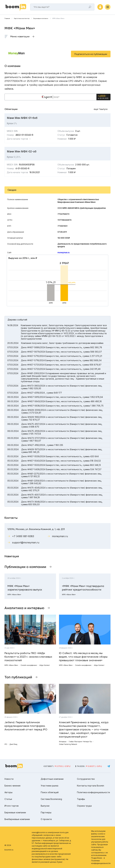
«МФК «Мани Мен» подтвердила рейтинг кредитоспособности (83, 588)
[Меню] (108, 7)
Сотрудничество (86, 779)
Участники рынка (49, 786)
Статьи (8, 799)
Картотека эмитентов (22, 18)
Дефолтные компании (52, 779)
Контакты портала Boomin (91, 786)
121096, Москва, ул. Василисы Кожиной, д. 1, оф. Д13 (36, 529)
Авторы (8, 792)
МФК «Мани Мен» (58, 18)
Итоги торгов (12, 806)
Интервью (63, 742)
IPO (6, 744)
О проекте (46, 819)
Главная (7, 18)
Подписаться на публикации (91, 54)
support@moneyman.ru (26, 542)
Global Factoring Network (68, 744)
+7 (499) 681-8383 (23, 536)
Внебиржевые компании (17, 819)
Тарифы (81, 799)
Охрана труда (84, 806)
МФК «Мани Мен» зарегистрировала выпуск (25, 588)
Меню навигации (20, 36)
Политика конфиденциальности (93, 792)
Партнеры (46, 812)
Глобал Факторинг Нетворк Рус (80, 742)
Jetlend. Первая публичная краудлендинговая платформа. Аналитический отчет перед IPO (26, 726)
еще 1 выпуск (101, 109)
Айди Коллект (45, 665)
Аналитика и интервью (24, 608)
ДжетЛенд (13, 744)
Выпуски (45, 806)
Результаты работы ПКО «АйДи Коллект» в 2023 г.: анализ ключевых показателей (28, 657)
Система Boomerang (51, 799)
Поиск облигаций (50, 792)
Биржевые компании (41, 18)
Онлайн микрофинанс (29, 665)
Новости (9, 779)
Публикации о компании (25, 567)
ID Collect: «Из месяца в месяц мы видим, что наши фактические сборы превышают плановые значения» (83, 657)
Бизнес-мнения (12, 786)
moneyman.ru (63, 253)
